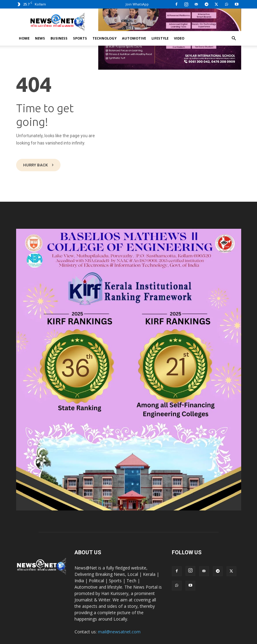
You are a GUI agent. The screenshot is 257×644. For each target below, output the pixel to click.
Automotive (134, 38)
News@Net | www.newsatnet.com (70, 638)
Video (179, 38)
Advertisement (189, 638)
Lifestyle (160, 38)
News (40, 38)
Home (24, 38)
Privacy (165, 638)
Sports (80, 38)
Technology (104, 38)
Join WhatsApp (137, 4)
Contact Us (217, 638)
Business (59, 38)
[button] (234, 38)
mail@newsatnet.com (119, 615)
